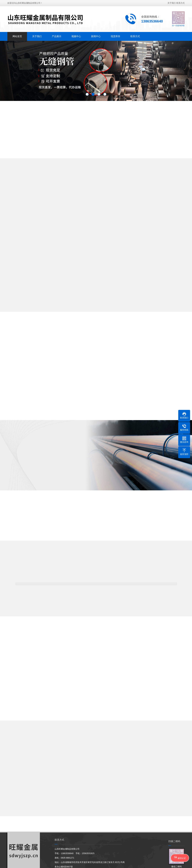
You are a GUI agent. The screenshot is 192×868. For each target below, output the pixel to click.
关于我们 (172, 3)
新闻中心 (96, 36)
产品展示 (57, 36)
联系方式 (180, 3)
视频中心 (76, 36)
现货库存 (115, 36)
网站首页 (17, 36)
